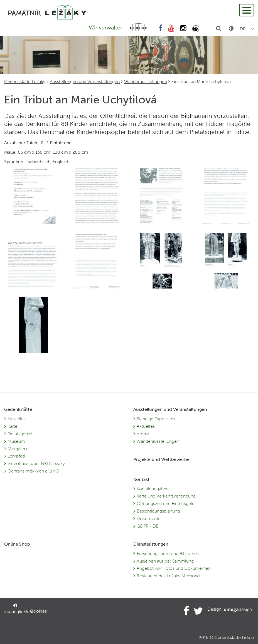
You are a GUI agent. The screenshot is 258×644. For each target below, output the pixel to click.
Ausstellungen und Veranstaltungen (85, 82)
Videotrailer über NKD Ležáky (36, 463)
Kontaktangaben (153, 489)
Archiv (143, 434)
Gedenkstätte (18, 409)
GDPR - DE (148, 526)
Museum (16, 441)
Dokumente (149, 519)
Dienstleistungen (151, 544)
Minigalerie (18, 449)
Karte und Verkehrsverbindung (166, 496)
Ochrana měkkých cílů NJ (33, 471)
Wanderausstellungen (146, 82)
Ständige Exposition (156, 419)
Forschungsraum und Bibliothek (168, 554)
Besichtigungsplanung (158, 511)
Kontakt (141, 479)
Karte (13, 426)
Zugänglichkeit (17, 609)
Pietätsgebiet (20, 434)
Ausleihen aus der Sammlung (165, 561)
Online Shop (17, 544)
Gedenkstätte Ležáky (25, 82)
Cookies (38, 611)
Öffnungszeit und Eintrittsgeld (166, 503)
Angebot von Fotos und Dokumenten (174, 568)
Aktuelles (17, 419)
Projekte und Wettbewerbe (161, 459)
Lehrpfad (16, 456)
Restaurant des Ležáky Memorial (169, 576)
